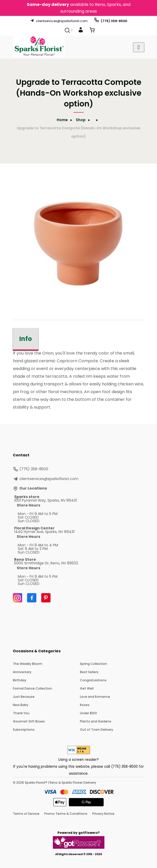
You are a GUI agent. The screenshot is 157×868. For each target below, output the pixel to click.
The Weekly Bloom (28, 664)
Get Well (87, 688)
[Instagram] (18, 598)
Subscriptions (24, 730)
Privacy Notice (103, 814)
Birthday (20, 680)
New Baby (21, 705)
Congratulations (93, 680)
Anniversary (22, 672)
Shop (81, 120)
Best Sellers (89, 672)
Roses (85, 705)
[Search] (67, 30)
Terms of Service (26, 814)
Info (26, 339)
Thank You (21, 713)
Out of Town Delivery (97, 730)
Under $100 (88, 713)
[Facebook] (32, 598)
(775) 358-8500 (110, 21)
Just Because (24, 697)
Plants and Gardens (96, 721)
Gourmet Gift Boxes (29, 721)
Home (62, 120)
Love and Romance (95, 697)
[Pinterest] (46, 598)
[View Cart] (92, 31)
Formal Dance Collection (32, 688)
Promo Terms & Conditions (66, 814)
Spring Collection (93, 664)
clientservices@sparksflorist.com (59, 21)
